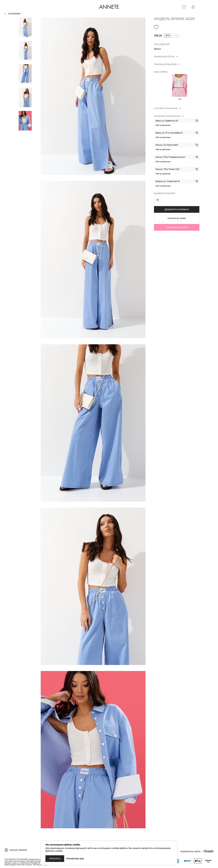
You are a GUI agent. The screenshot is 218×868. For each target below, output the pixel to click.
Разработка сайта (190, 852)
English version (18, 850)
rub (176, 36)
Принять (55, 859)
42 (157, 200)
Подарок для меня (177, 227)
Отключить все (75, 859)
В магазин (14, 14)
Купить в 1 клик (177, 218)
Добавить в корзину (177, 209)
